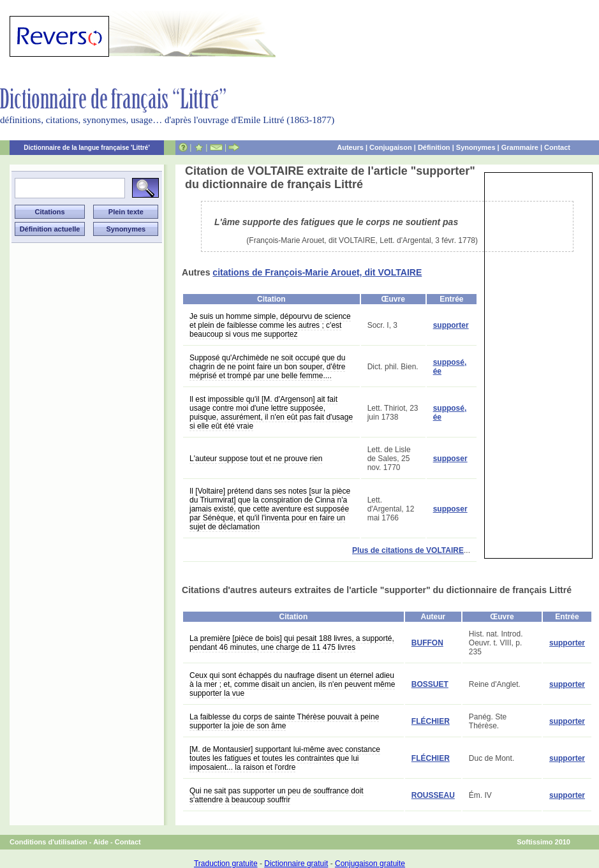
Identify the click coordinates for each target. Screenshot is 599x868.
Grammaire (520, 147)
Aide (101, 842)
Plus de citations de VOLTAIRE (408, 550)
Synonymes (476, 147)
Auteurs (350, 147)
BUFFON (427, 643)
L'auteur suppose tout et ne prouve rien (256, 459)
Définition (434, 147)
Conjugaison (391, 147)
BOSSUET (430, 684)
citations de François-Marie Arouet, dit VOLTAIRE (317, 272)
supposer (450, 459)
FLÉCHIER (431, 721)
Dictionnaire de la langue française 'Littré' (87, 148)
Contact (557, 147)
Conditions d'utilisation (48, 842)
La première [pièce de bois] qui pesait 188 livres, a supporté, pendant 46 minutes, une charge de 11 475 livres (292, 643)
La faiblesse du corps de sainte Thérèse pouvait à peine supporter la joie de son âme (284, 721)
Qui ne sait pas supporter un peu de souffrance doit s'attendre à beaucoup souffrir (277, 795)
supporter (451, 325)
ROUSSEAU (433, 795)
